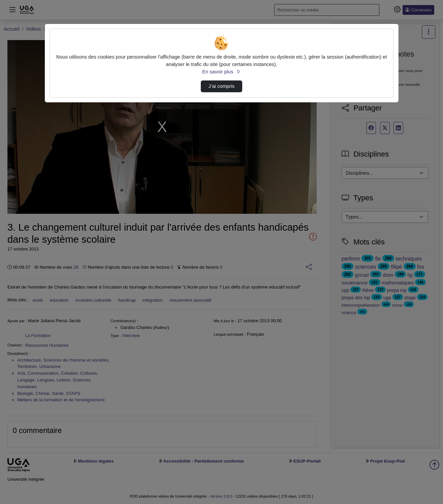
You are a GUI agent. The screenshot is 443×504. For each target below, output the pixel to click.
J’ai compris (221, 86)
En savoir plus (221, 72)
